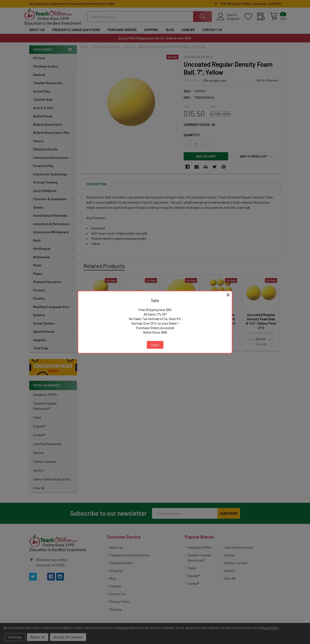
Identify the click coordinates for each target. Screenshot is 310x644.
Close (155, 345)
